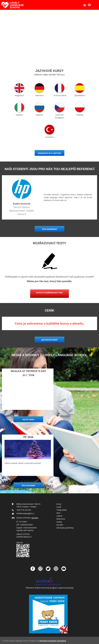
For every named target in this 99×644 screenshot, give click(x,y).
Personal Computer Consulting (53, 641)
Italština (19, 115)
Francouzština (60, 95)
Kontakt (60, 525)
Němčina (39, 95)
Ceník (59, 507)
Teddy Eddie (62, 510)
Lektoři (59, 516)
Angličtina (19, 95)
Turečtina (49, 137)
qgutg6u (35, 518)
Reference (61, 519)
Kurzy (59, 504)
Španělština (80, 95)
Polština (80, 115)
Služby (59, 522)
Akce (58, 513)
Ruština (39, 115)
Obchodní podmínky (65, 528)
